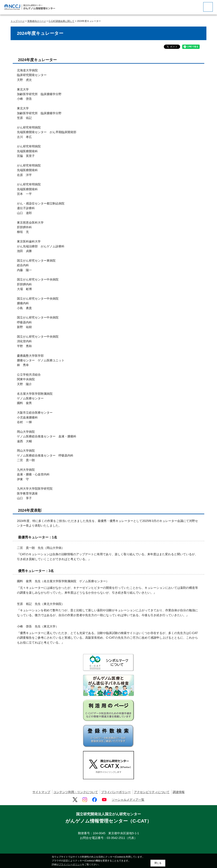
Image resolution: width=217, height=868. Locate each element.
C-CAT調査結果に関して (61, 21)
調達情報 (179, 792)
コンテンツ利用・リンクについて (76, 792)
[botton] (208, 7)
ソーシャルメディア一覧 (128, 800)
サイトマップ (41, 792)
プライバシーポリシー (116, 792)
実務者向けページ (37, 21)
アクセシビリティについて (152, 792)
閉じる (158, 863)
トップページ (18, 21)
